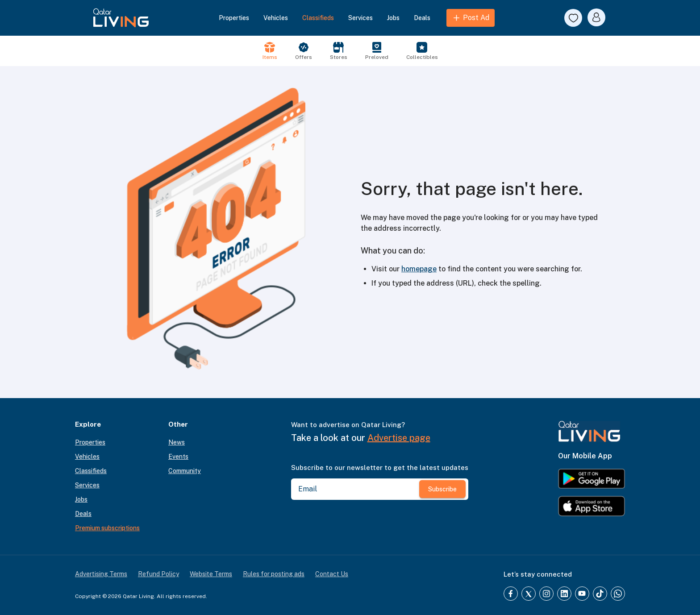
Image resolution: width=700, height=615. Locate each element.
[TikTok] (600, 594)
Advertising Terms (101, 574)
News (177, 442)
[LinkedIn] (564, 594)
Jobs (393, 18)
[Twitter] (529, 594)
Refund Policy (158, 574)
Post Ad (471, 18)
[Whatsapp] (618, 594)
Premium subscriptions (107, 528)
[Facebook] (511, 594)
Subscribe (442, 489)
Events (178, 457)
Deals (422, 18)
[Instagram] (546, 594)
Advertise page (399, 438)
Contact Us (332, 574)
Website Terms (211, 574)
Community (185, 471)
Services (360, 18)
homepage (419, 269)
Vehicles (276, 18)
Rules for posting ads (274, 574)
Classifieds (318, 18)
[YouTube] (582, 594)
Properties (234, 18)
